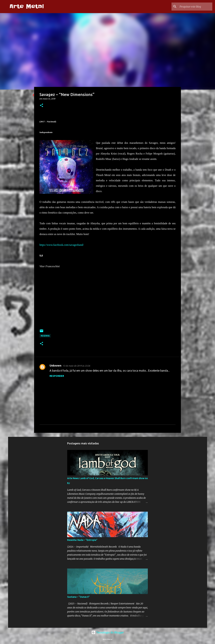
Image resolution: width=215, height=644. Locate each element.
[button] (41, 106)
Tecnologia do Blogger (108, 632)
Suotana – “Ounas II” (78, 597)
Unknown (55, 366)
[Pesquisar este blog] (195, 7)
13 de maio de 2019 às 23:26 (76, 366)
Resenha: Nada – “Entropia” (82, 540)
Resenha (45, 336)
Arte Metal (27, 6)
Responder (57, 376)
